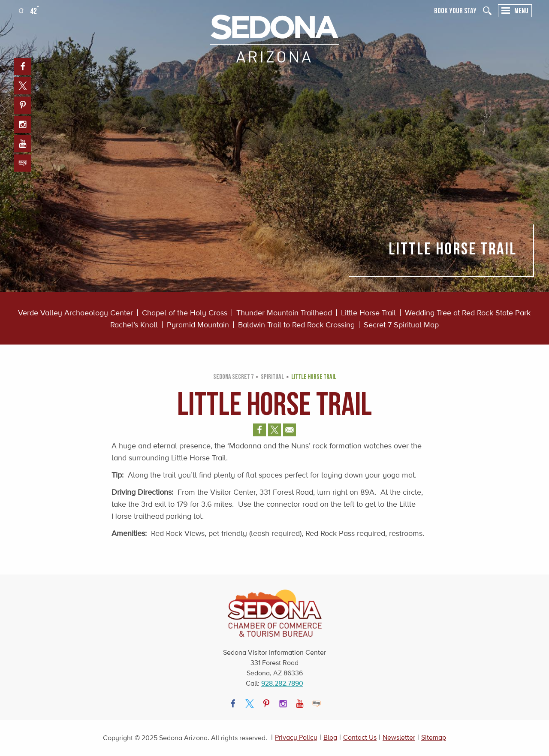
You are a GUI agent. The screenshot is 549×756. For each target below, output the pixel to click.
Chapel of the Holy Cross (185, 313)
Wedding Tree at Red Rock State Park (468, 313)
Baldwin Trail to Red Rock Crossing (296, 325)
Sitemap (434, 737)
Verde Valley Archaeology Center (75, 313)
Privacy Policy (296, 737)
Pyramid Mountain (198, 325)
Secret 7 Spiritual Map (401, 325)
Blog (330, 737)
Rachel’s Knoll (134, 325)
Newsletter (399, 737)
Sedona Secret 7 (233, 376)
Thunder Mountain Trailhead (284, 313)
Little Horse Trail (368, 313)
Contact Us (360, 737)
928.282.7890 (282, 683)
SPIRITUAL (272, 376)
